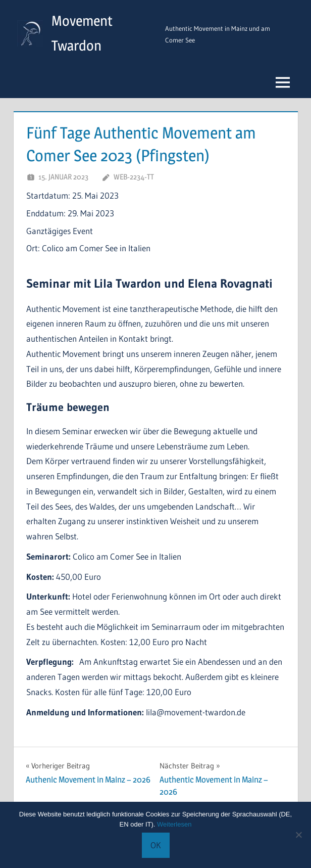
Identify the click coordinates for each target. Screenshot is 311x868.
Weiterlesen (174, 824)
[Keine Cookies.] (298, 835)
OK (156, 845)
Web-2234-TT (134, 177)
